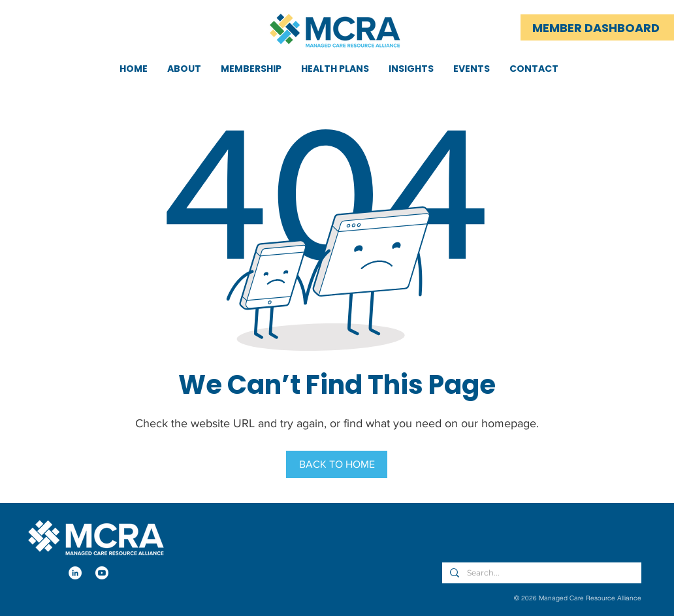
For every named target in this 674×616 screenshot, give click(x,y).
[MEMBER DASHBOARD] (597, 27)
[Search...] (540, 573)
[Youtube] (102, 573)
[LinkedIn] (75, 573)
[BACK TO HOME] (337, 464)
